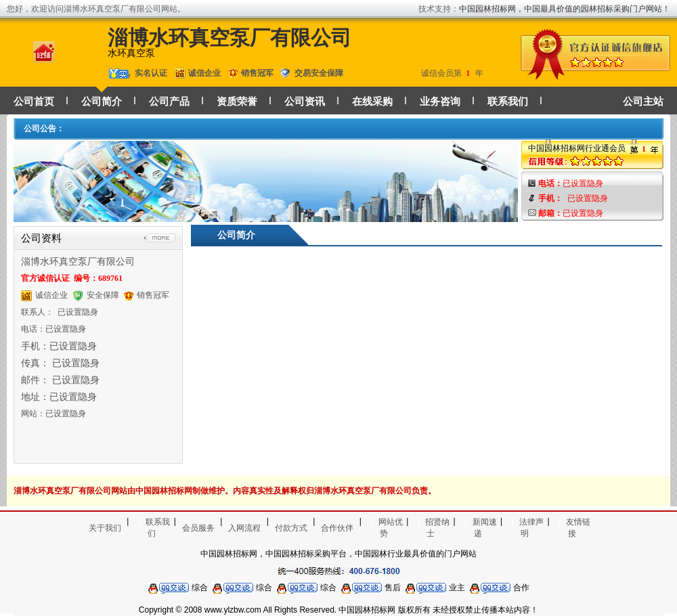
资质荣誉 (237, 102)
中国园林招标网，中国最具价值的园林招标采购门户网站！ (565, 9)
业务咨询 (440, 102)
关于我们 (105, 528)
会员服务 (198, 528)
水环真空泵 (131, 53)
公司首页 (34, 102)
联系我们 (508, 102)
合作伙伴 (337, 528)
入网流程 (244, 528)
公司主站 (643, 102)
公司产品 (169, 102)
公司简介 (102, 102)
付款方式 (291, 528)
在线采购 (372, 102)
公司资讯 (305, 102)
